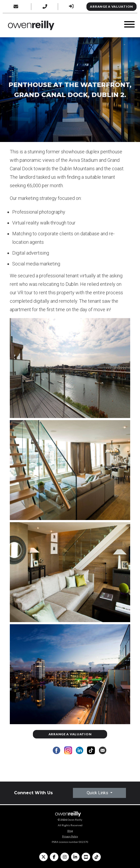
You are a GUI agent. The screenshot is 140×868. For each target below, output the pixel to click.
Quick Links (98, 793)
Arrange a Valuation (111, 6)
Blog (70, 831)
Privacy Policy (70, 836)
